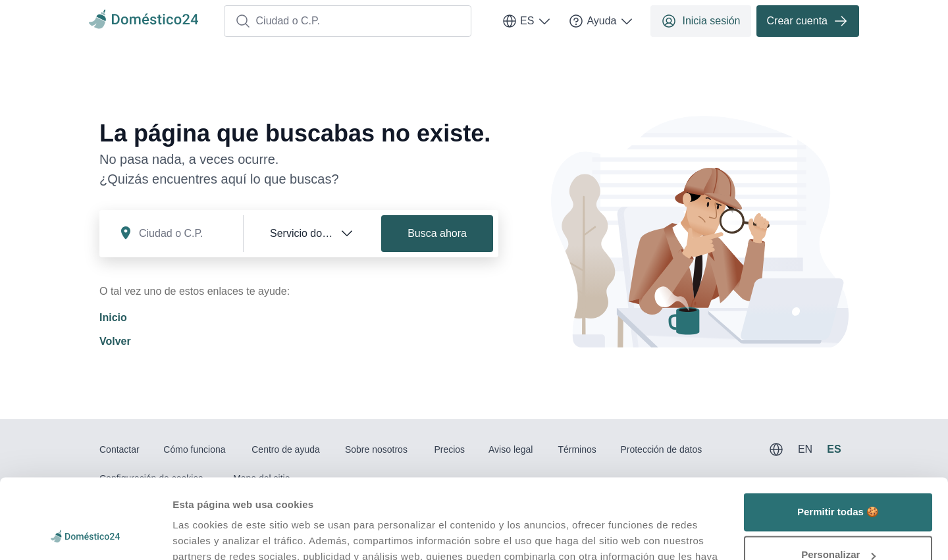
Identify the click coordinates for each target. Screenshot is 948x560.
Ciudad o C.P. (278, 21)
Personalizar (838, 480)
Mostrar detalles (211, 534)
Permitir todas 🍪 (838, 437)
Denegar (838, 523)
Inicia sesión (700, 21)
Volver (115, 341)
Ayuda (601, 21)
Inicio (113, 318)
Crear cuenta (808, 21)
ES (527, 21)
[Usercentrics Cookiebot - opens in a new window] (85, 534)
